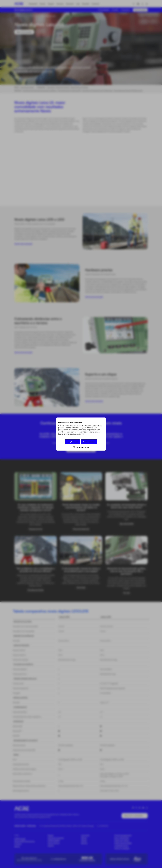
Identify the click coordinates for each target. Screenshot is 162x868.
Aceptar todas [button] (73, 442)
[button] (81, 447)
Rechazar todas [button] (89, 442)
